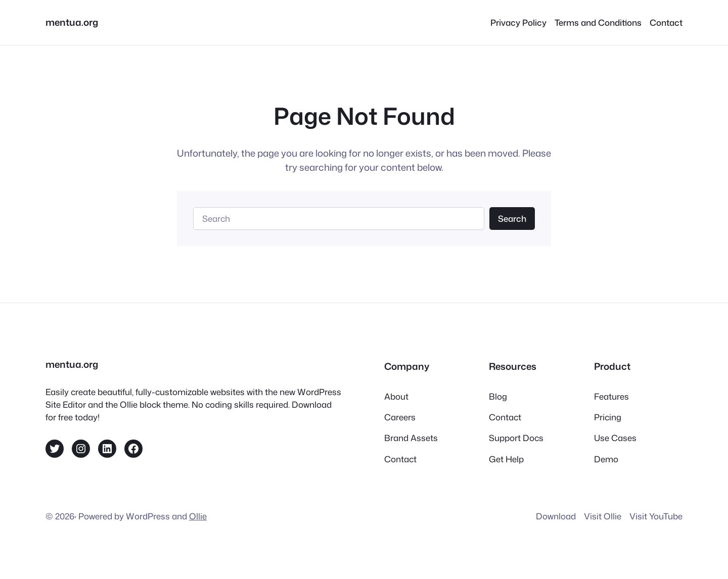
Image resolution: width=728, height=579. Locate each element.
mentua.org (72, 22)
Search (512, 219)
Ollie (198, 516)
